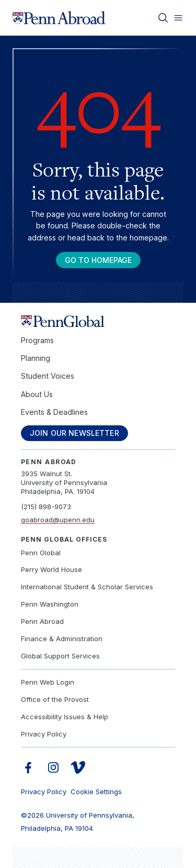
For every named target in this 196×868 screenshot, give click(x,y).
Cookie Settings (96, 792)
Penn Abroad (42, 621)
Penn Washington (50, 604)
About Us (37, 394)
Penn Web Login (48, 682)
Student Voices (48, 376)
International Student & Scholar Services (87, 587)
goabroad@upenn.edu (58, 520)
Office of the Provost (55, 699)
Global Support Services (60, 656)
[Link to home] (59, 18)
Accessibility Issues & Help (65, 717)
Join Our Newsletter (74, 433)
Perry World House (51, 569)
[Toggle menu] (178, 18)
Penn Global (41, 553)
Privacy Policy (44, 734)
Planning (36, 358)
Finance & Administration (62, 639)
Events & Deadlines (54, 412)
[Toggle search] (163, 18)
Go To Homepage (98, 260)
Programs (37, 340)
